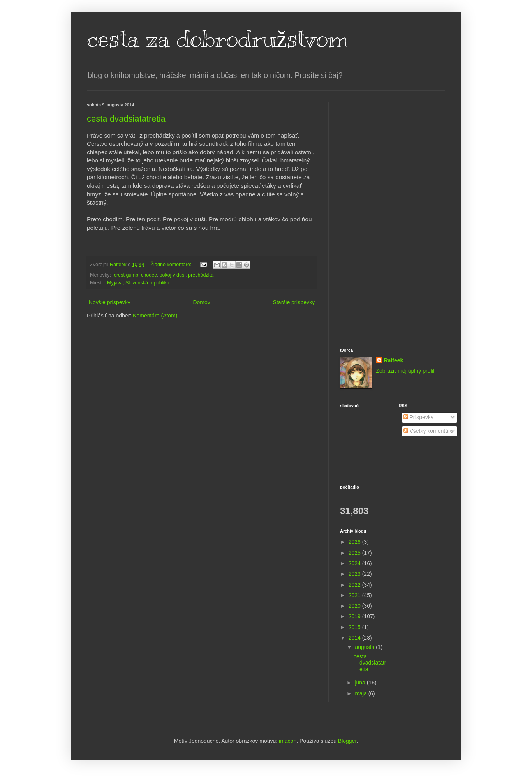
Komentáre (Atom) (155, 316)
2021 (355, 595)
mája (361, 693)
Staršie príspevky (294, 302)
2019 (355, 616)
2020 (355, 606)
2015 (355, 627)
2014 (355, 638)
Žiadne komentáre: (172, 265)
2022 (355, 585)
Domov (201, 302)
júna (361, 683)
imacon (288, 741)
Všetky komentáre (428, 431)
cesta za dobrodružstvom (217, 39)
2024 (355, 563)
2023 (355, 574)
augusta (365, 647)
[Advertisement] (393, 219)
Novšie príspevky (110, 302)
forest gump (125, 275)
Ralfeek (394, 360)
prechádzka (201, 275)
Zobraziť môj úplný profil (405, 371)
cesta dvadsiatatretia (126, 119)
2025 (355, 553)
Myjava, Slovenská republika (138, 283)
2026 (355, 542)
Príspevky (418, 417)
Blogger (347, 741)
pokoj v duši (173, 275)
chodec (149, 275)
